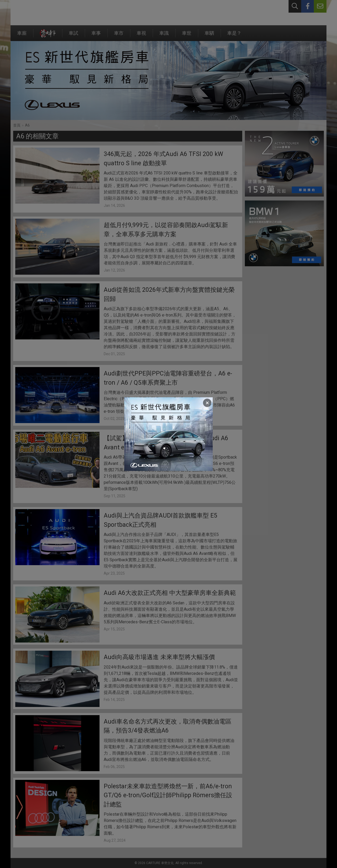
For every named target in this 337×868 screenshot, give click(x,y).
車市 (119, 36)
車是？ (234, 36)
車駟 (209, 36)
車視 (141, 36)
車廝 (22, 36)
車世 (187, 36)
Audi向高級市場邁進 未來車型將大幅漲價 (159, 657)
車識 (164, 36)
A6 (27, 125)
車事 (96, 36)
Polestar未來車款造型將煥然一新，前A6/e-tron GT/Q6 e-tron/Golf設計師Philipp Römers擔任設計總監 (168, 795)
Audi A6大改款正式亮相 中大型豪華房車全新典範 (170, 593)
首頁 (17, 125)
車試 (73, 36)
